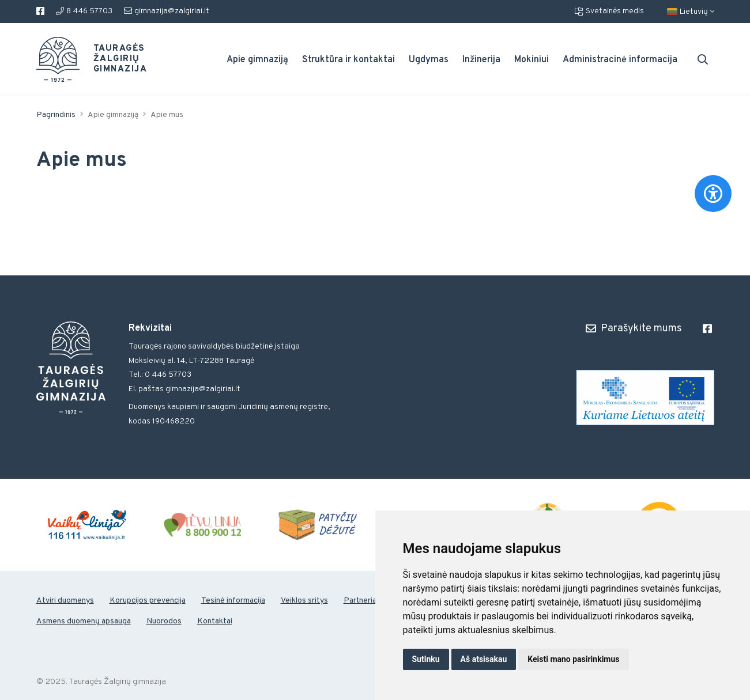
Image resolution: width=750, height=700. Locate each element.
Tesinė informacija (233, 601)
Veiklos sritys (304, 601)
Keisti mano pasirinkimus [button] (573, 659)
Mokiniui (532, 60)
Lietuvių (691, 12)
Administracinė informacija (620, 60)
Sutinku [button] (426, 659)
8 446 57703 (84, 11)
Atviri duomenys (65, 601)
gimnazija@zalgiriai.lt (167, 11)
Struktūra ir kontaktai (348, 60)
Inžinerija (481, 60)
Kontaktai (215, 621)
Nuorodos (164, 621)
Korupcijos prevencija (148, 601)
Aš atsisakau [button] (484, 659)
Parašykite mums (634, 328)
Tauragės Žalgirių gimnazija (114, 59)
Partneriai (361, 601)
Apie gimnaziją (257, 60)
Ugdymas (429, 60)
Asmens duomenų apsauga (84, 621)
